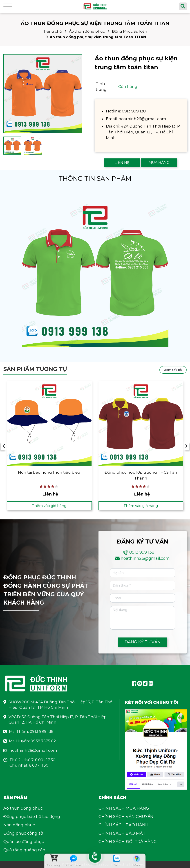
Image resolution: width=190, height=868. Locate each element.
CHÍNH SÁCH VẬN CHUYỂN (126, 817)
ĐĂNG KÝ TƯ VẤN (143, 642)
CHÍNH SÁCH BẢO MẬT (122, 833)
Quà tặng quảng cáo (24, 850)
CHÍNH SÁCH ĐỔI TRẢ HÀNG (128, 842)
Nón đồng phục (19, 825)
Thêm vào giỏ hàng (49, 506)
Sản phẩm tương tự (35, 369)
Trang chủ (53, 31)
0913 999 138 (142, 552)
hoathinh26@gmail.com (145, 558)
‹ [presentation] (4, 446)
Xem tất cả (173, 370)
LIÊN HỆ (122, 163)
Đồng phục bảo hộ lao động (32, 817)
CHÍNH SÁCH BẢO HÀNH (123, 825)
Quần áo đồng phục (24, 842)
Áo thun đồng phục (87, 31)
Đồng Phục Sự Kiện (130, 31)
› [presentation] (186, 446)
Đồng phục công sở (23, 833)
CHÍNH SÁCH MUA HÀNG (124, 808)
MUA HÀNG (159, 163)
